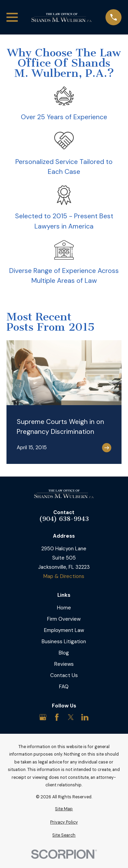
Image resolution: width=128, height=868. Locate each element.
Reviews (64, 664)
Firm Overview (64, 619)
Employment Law (64, 630)
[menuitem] (64, 809)
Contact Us (64, 675)
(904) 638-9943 (64, 519)
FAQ (64, 687)
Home (64, 608)
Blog (64, 653)
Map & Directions (64, 576)
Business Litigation (64, 642)
